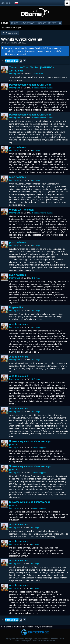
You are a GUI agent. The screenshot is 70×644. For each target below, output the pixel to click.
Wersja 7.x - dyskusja (22, 210)
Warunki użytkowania (23, 627)
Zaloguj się (7, 3)
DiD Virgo (36, 150)
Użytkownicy (28, 23)
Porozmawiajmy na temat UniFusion (30, 85)
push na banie (17, 147)
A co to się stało (19, 324)
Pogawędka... (17, 307)
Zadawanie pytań (39, 447)
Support (41, 23)
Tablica (15, 23)
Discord (52, 23)
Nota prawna (7, 627)
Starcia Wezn (38, 74)
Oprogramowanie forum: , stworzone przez (35, 639)
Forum (5, 23)
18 (21, 61)
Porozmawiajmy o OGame (42, 88)
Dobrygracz (14, 74)
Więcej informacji (18, 54)
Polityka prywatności (43, 627)
